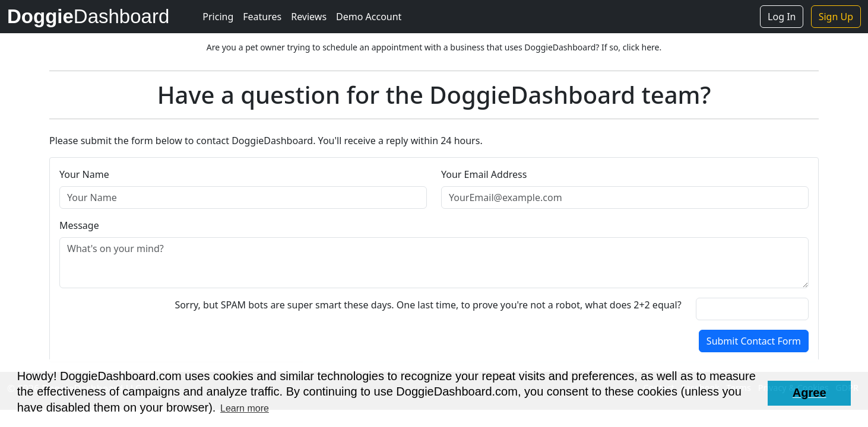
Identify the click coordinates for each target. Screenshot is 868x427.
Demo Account (369, 17)
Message (79, 225)
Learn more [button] (245, 408)
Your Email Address (484, 174)
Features (262, 17)
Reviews (309, 17)
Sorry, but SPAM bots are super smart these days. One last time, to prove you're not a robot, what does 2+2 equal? (428, 305)
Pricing (218, 17)
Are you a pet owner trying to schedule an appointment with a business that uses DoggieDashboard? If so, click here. (434, 47)
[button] (809, 393)
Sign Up (836, 17)
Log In (782, 17)
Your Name (84, 174)
